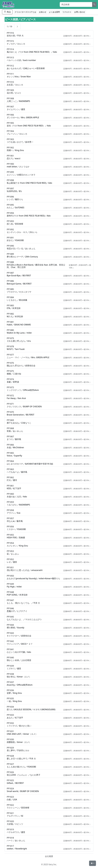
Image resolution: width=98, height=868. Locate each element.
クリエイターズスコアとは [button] (25, 12)
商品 (7, 12)
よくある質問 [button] (54, 12)
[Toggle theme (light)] (93, 863)
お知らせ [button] (43, 12)
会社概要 (49, 856)
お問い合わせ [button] (80, 12)
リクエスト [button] (67, 12)
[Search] (76, 4)
